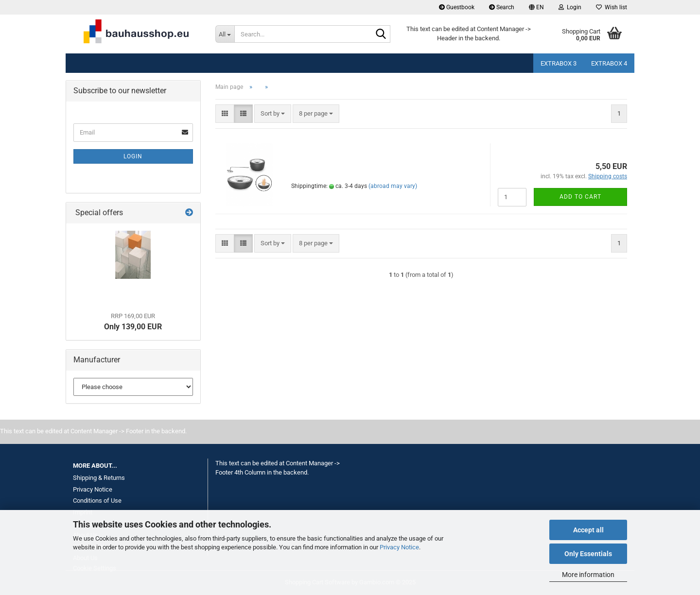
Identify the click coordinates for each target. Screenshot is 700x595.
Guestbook (457, 7)
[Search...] (225, 34)
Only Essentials (588, 554)
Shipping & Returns (99, 478)
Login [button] (570, 7)
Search (502, 7)
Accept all (588, 530)
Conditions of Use (97, 501)
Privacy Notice (399, 547)
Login (133, 156)
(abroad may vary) (393, 186)
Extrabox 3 (559, 63)
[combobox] (273, 114)
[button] (536, 7)
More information (588, 575)
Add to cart (580, 197)
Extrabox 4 (609, 63)
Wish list (612, 7)
